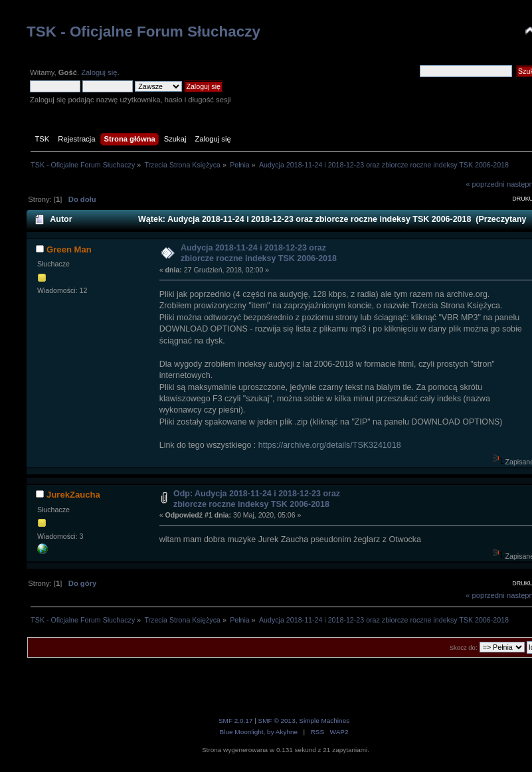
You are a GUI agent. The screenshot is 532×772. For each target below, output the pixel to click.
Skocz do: (464, 647)
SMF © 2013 (277, 721)
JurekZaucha (73, 495)
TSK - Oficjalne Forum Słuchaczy (143, 32)
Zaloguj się (99, 72)
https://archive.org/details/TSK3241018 (330, 445)
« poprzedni (485, 184)
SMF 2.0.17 (236, 721)
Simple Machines (324, 721)
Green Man (69, 249)
